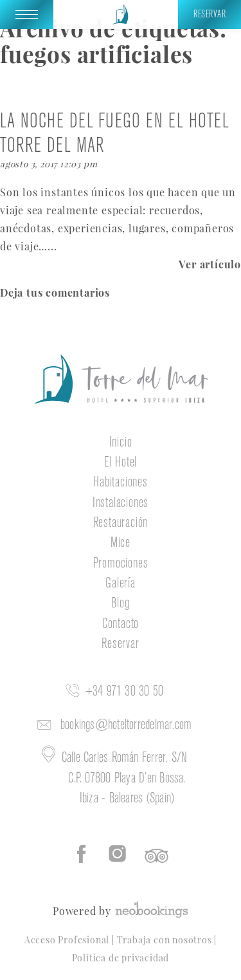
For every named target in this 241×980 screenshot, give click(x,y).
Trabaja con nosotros (166, 939)
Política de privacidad (121, 957)
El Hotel (121, 463)
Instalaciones (121, 503)
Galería (121, 584)
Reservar (120, 644)
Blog (120, 604)
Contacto (121, 624)
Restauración (121, 523)
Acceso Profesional (68, 939)
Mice (121, 543)
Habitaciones (121, 483)
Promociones (121, 564)
